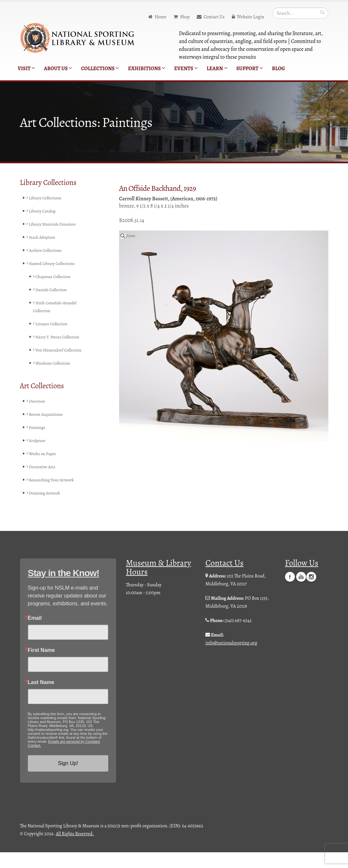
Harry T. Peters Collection (49, 341)
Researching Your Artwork (53, 496)
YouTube (301, 592)
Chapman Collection (54, 277)
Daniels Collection (52, 290)
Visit (26, 69)
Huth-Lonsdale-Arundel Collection (57, 307)
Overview (37, 417)
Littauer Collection (52, 324)
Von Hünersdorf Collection (50, 362)
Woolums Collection (54, 379)
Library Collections (46, 198)
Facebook (290, 592)
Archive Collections (46, 251)
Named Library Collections (53, 264)
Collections (100, 69)
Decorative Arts (43, 483)
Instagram (311, 592)
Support (250, 69)
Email (35, 634)
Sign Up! (68, 779)
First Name (41, 666)
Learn (217, 69)
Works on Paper (43, 470)
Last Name (41, 698)
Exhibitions (146, 69)
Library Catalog (43, 211)
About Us (58, 69)
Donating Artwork (45, 509)
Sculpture (37, 456)
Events (186, 69)
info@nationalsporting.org (231, 658)
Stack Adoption (43, 237)
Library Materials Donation (54, 224)
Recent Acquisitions (47, 430)
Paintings (37, 443)
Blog (278, 69)
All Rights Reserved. (75, 849)
